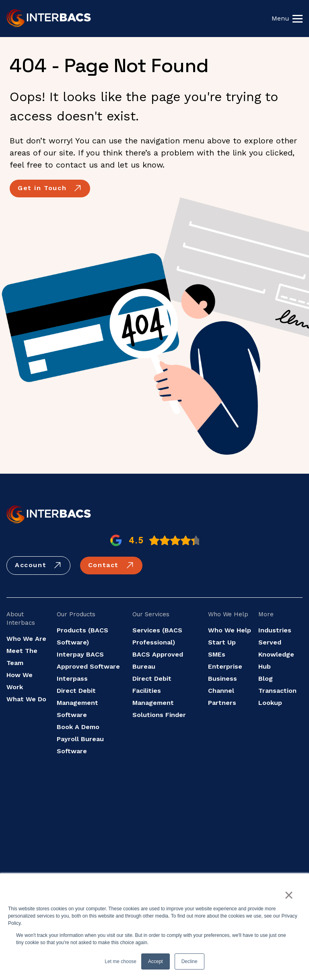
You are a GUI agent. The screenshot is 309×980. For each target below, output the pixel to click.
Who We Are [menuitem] (26, 639)
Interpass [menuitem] (72, 679)
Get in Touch (50, 189)
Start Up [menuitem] (222, 642)
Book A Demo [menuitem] (78, 727)
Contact (111, 566)
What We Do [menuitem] (26, 699)
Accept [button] (156, 961)
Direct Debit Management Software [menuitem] (77, 703)
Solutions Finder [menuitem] (159, 715)
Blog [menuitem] (266, 679)
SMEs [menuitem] (217, 654)
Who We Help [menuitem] (230, 630)
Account (38, 566)
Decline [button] (190, 961)
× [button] (289, 895)
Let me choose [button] (121, 961)
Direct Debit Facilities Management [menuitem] (153, 691)
